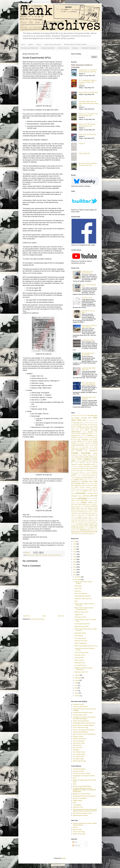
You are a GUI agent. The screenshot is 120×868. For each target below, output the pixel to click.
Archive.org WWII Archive (80, 707)
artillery (29, 555)
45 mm (77, 424)
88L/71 (92, 428)
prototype (45, 555)
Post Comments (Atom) (37, 619)
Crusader (91, 445)
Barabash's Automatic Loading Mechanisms (83, 669)
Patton (73, 493)
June (76, 685)
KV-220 (92, 468)
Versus (39, 44)
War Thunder (94, 530)
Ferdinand (79, 451)
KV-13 (79, 468)
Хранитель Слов (78, 807)
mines (80, 482)
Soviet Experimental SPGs (82, 624)
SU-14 (93, 512)
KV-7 (82, 470)
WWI (96, 532)
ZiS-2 (73, 534)
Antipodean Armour (78, 704)
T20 (76, 524)
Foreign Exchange (81, 453)
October (77, 675)
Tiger (91, 526)
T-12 (76, 516)
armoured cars (75, 436)
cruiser (87, 445)
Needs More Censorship (81, 626)
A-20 (73, 430)
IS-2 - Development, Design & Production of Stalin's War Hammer (88, 82)
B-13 (94, 436)
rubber (88, 504)
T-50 (90, 520)
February (78, 696)
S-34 (91, 504)
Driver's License (79, 660)
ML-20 (73, 483)
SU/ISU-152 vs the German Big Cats (87, 272)
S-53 (94, 504)
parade (90, 491)
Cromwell (95, 443)
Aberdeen (87, 430)
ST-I (87, 510)
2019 (75, 559)
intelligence (87, 459)
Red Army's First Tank (81, 641)
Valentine (83, 530)
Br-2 (72, 440)
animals (73, 434)
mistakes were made (90, 481)
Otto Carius (86, 489)
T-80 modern (93, 522)
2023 (75, 549)
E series (95, 447)
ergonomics (82, 449)
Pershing (90, 493)
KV (72, 469)
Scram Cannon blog (79, 832)
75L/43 (73, 428)
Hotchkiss (74, 459)
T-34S (93, 518)
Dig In (76, 601)
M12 (94, 476)
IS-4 (91, 461)
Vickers (89, 530)
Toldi (88, 528)
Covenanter (88, 443)
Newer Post (27, 616)
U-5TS (78, 530)
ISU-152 (95, 463)
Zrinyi (94, 534)
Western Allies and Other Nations (75, 44)
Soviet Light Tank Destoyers (83, 596)
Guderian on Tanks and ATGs (83, 599)
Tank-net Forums (78, 748)
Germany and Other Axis (29, 48)
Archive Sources (63, 48)
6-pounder (79, 426)
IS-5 (93, 461)
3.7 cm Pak (86, 422)
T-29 (72, 518)
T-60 (73, 522)
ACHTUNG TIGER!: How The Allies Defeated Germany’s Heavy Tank (89, 104)
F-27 (87, 449)
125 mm (84, 415)
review (96, 502)
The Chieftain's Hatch (79, 752)
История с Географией (80, 798)
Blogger (63, 858)
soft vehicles (88, 508)
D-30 (77, 447)
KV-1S (34, 555)
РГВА (75, 803)
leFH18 (88, 472)
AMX (96, 432)
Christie (95, 441)
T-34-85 (84, 518)
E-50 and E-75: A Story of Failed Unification (89, 326)
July (76, 683)
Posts (75, 842)
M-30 (73, 476)
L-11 (95, 470)
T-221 (83, 516)
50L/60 (85, 424)
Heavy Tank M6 (93, 455)
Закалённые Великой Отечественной (84, 796)
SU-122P (89, 512)
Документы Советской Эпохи (82, 794)
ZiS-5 (87, 534)
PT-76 (89, 498)
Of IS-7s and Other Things (81, 728)
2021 (75, 554)
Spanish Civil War (76, 510)
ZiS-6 (90, 534)
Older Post (61, 616)
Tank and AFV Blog (78, 741)
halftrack (85, 455)
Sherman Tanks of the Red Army (88, 93)
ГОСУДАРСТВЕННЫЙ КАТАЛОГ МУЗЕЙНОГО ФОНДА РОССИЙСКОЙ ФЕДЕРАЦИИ (84, 790)
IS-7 (72, 463)
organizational (79, 489)
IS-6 (96, 461)
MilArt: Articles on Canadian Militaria (83, 725)
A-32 (77, 430)
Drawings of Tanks (78, 771)
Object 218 (91, 485)
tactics (80, 524)
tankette (86, 524)
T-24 (86, 516)
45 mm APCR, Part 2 (80, 665)
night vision (78, 485)
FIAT (86, 451)
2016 (75, 567)
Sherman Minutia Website (80, 732)
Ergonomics (78, 591)
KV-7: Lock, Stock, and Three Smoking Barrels (88, 383)
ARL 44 (96, 434)
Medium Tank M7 (88, 480)
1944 (79, 420)
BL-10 (78, 438)
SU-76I (88, 514)
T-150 (79, 516)
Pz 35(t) (93, 498)
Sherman (94, 506)
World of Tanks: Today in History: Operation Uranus (84, 609)
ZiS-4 (84, 534)
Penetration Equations (88, 340)
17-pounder (84, 418)
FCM (72, 451)
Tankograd (76, 750)
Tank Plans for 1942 (80, 617)
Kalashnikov (87, 465)
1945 (84, 420)
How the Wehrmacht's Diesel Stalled (88, 354)
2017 (75, 564)
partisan (95, 491)
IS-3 (88, 461)
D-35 (80, 447)
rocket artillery (82, 504)
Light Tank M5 (86, 474)
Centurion (74, 441)
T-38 (75, 520)
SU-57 (79, 514)
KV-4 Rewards (79, 636)
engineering (75, 449)
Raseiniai (91, 500)
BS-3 (76, 440)
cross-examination (78, 445)
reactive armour (75, 502)
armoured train (84, 436)
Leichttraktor (94, 472)
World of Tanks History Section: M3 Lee (86, 646)
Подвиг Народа (78, 800)
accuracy (94, 430)
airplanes (91, 432)
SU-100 (79, 512)
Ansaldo (78, 434)
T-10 (96, 514)
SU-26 (76, 514)
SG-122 (88, 506)
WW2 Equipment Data (79, 761)
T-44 (85, 520)
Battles (31, 44)
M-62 (79, 476)
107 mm (74, 415)
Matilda (76, 480)
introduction (79, 461)
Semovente (77, 506)
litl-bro (75, 778)
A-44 (81, 430)
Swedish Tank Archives (80, 739)
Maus (81, 480)
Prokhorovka (75, 498)
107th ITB (79, 415)
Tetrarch (87, 526)
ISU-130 (88, 463)
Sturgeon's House (78, 737)
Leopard (80, 474)
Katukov (76, 467)
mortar (96, 483)
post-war (86, 496)
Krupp (91, 467)
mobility (78, 483)
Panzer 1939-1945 (84, 154)
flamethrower (94, 451)
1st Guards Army (91, 420)
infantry (80, 459)
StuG (96, 510)
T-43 (81, 520)
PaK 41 (73, 491)
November (78, 580)
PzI (76, 500)
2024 (75, 547)
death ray (88, 447)
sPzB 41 (83, 510)
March (77, 693)
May (76, 688)
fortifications (74, 455)
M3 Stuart (90, 478)
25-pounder (79, 422)
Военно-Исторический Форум (82, 786)
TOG (86, 528)
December (78, 577)
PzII (79, 500)
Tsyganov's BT (79, 615)
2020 (75, 557)
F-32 (93, 449)
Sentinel (83, 506)
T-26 (89, 516)
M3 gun (79, 478)
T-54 (93, 520)
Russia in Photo (77, 830)
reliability (84, 502)
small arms (75, 508)
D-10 (96, 445)
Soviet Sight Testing (80, 633)
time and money (57, 555)
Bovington (95, 438)
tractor (92, 528)
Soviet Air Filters (79, 658)
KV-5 (76, 470)
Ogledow (77, 487)
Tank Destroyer (77, 745)
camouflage (84, 440)
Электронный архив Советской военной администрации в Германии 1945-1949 (85, 810)
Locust (92, 474)
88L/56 (87, 428)
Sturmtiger (74, 512)
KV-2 (88, 468)
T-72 (85, 522)
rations (96, 500)
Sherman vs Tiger (87, 298)
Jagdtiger (81, 465)
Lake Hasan (80, 472)
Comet (82, 443)
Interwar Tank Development (81, 721)
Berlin (74, 438)
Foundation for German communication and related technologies (84, 718)
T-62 (76, 522)
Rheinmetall (74, 504)
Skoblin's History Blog (79, 834)
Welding (74, 532)
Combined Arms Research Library (83, 713)
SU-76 (84, 514)
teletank (81, 526)
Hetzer (95, 457)
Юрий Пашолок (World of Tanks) (82, 813)
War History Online (78, 759)
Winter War (80, 532)
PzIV (86, 500)
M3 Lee (84, 478)
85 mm (82, 428)
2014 (75, 572)
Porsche (80, 496)
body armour (89, 438)
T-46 (87, 520)
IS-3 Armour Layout (80, 638)
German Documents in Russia (82, 773)
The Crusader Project (79, 754)
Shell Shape (78, 586)
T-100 (73, 516)
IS (82, 461)
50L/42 (81, 424)
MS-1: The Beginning (81, 594)
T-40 (79, 520)
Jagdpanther (75, 465)
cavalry (95, 440)
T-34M (89, 518)
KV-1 (75, 468)
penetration (81, 493)
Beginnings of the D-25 (81, 672)
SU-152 (50, 555)
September (78, 678)
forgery (95, 453)
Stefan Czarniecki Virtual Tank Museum (84, 734)
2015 (75, 570)
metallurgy (74, 482)
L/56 (74, 472)
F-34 (96, 449)
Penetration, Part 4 (80, 655)
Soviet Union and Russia (52, 44)
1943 (74, 420)
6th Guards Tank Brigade (90, 426)
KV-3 (96, 468)
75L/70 (77, 428)
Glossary (75, 48)
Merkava (95, 480)
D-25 (73, 447)
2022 (75, 552)
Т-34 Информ (77, 805)
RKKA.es (76, 827)
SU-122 (84, 512)
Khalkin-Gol (82, 467)
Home (23, 44)
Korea (87, 467)
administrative (76, 432)
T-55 (96, 520)
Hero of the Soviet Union (84, 457)
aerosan (84, 432)
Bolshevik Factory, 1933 (81, 612)
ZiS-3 (76, 534)
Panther (85, 491)
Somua (95, 508)
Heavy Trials (78, 588)
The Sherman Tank (78, 757)
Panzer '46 (82, 144)
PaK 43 (79, 491)
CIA (78, 443)
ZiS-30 (80, 534)
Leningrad (74, 474)
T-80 (88, 522)
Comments (76, 846)
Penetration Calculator (89, 48)
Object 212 (39, 555)
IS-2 (85, 461)
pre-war (94, 496)
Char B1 (85, 441)
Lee (85, 472)
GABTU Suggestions (80, 643)
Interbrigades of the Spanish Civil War (84, 776)
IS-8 (77, 463)
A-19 (96, 428)
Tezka (75, 784)
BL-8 (81, 438)
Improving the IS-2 (80, 663)
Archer (91, 434)
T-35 (96, 518)
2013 (75, 575)
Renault (90, 502)
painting (91, 489)
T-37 (73, 520)
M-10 (96, 474)
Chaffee (79, 441)
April (76, 691)
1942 (95, 418)
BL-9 (84, 438)
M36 (94, 478)
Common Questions (48, 48)
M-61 (76, 476)
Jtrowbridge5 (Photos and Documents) (84, 723)
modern (83, 483)
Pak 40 (96, 489)
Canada (91, 440)
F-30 (90, 449)
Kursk (95, 466)
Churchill (74, 443)
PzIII (82, 500)
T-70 (82, 522)
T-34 (79, 518)
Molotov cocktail (90, 484)
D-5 (83, 447)
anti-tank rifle (85, 434)
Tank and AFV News (79, 743)
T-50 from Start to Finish (81, 653)
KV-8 (85, 470)
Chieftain (90, 441)
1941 (90, 418)
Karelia (93, 465)
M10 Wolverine (88, 476)
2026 (75, 542)
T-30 (75, 518)
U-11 (74, 530)
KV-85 (88, 470)
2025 (75, 544)
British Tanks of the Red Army (87, 135)
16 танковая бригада (79, 769)
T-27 (93, 516)
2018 (75, 562)
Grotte (80, 455)
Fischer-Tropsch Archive (80, 715)
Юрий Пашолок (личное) (80, 815)
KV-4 (73, 470)
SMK (82, 508)
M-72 (82, 476)
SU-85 (93, 514)
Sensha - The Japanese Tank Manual (84, 730)
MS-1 (73, 485)
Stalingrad (91, 510)
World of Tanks (89, 532)
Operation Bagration (85, 487)
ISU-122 (82, 463)
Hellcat (73, 457)
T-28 (96, 516)
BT (79, 439)
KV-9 (92, 470)
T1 (74, 524)
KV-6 (79, 470)
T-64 (79, 522)
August (77, 680)
